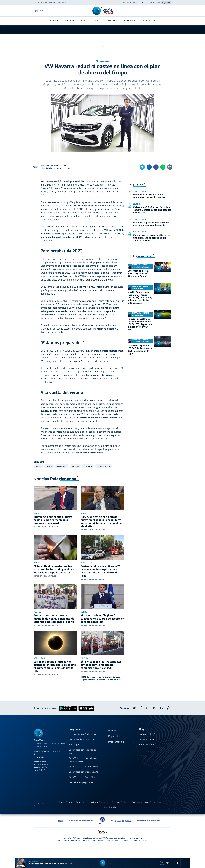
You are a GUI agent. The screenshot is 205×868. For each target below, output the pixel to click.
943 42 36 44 (43, 770)
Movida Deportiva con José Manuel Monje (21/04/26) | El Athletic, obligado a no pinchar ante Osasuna (140, 311)
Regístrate (166, 3)
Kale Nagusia (75, 758)
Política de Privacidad (99, 815)
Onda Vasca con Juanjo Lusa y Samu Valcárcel (83, 773)
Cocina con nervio (148, 758)
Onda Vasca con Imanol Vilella (83, 785)
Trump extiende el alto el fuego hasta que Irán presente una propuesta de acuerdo (53, 533)
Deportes (113, 21)
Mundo (37, 526)
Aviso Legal (81, 815)
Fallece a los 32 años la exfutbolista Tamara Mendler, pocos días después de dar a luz (152, 223)
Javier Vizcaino (147, 753)
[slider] (178, 863)
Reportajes (114, 749)
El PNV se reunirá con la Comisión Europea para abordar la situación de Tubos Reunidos (102, 691)
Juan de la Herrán (148, 747)
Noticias (113, 744)
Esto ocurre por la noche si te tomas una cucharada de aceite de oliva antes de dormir (152, 251)
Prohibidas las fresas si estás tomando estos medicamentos (149, 209)
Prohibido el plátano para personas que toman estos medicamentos (151, 237)
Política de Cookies (120, 815)
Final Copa (39, 3)
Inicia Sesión (153, 2)
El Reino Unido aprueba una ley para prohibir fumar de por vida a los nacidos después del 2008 (54, 582)
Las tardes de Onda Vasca (81, 753)
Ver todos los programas (81, 795)
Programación (149, 21)
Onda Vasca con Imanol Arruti (83, 780)
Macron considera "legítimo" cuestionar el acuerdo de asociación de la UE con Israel (102, 632)
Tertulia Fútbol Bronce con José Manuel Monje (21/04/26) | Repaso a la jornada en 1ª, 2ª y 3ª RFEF (140, 337)
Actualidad (70, 21)
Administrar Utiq (110, 820)
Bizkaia (85, 21)
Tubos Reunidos (50, 3)
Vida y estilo (140, 204)
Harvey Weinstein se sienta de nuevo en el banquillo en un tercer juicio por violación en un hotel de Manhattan (102, 535)
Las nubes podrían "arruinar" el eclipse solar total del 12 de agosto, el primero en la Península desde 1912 (55, 680)
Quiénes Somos (65, 815)
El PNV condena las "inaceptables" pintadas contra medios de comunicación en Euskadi (102, 678)
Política (37, 625)
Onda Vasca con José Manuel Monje (83, 765)
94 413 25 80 (43, 760)
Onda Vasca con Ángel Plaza (83, 790)
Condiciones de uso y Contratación (146, 815)
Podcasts (54, 21)
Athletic (98, 21)
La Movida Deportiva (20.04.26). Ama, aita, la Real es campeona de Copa (140, 363)
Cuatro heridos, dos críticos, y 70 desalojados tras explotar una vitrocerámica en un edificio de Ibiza (101, 584)
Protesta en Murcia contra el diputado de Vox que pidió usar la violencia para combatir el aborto (54, 632)
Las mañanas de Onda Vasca (83, 747)
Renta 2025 (62, 3)
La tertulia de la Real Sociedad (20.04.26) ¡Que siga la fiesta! (138, 287)
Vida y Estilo (129, 21)
